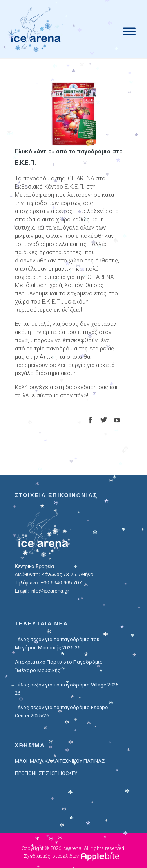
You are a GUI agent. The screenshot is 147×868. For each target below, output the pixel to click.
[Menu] (129, 31)
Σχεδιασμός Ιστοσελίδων (51, 856)
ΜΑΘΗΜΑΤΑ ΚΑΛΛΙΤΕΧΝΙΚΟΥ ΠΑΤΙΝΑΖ (60, 761)
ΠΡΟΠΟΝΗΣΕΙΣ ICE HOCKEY (46, 773)
